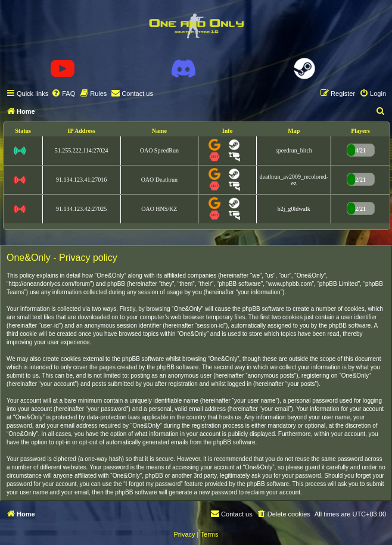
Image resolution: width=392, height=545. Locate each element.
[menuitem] (63, 94)
